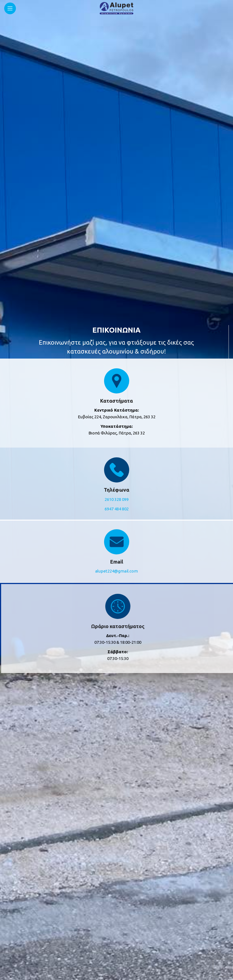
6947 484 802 (117, 509)
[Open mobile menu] (10, 8)
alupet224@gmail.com (116, 566)
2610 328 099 (117, 499)
